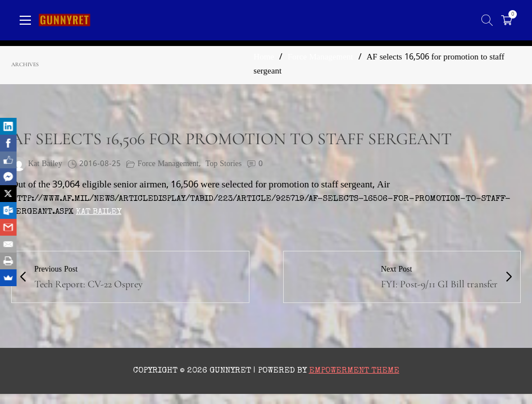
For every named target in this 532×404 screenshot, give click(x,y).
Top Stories (224, 164)
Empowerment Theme (354, 371)
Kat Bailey (99, 212)
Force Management (320, 58)
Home (264, 58)
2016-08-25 (100, 164)
